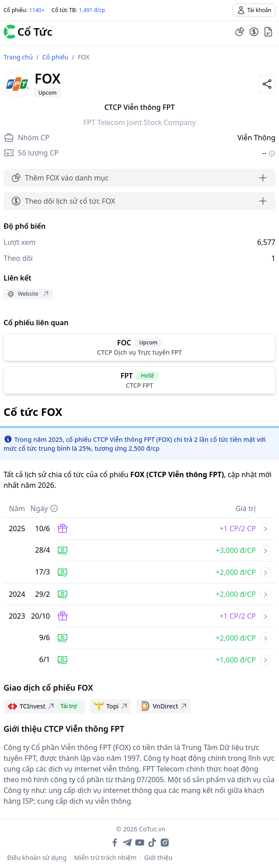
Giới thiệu (158, 858)
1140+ (37, 10)
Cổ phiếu (55, 57)
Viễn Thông (256, 138)
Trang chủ (18, 57)
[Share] (267, 84)
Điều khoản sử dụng (37, 858)
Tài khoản (254, 10)
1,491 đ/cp (92, 10)
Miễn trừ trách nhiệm (105, 858)
